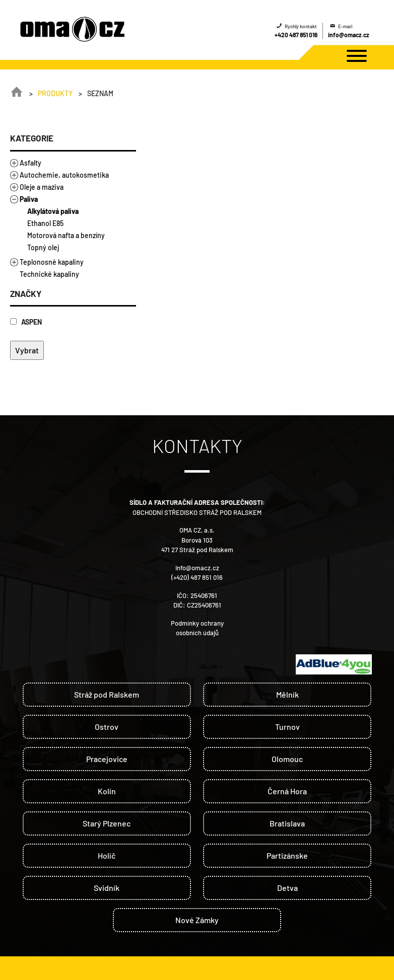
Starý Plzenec (107, 823)
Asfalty (30, 163)
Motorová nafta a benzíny (66, 235)
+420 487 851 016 (296, 35)
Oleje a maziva (42, 187)
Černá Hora (287, 791)
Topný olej (43, 247)
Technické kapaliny (49, 274)
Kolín (107, 791)
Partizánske (287, 855)
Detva (287, 888)
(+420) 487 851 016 (197, 577)
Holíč (107, 855)
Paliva (29, 199)
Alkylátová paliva (53, 211)
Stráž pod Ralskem (107, 694)
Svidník (107, 888)
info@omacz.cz (349, 35)
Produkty (55, 93)
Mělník (287, 694)
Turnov (287, 727)
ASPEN (26, 322)
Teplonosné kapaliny (52, 262)
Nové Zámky (197, 920)
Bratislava (287, 823)
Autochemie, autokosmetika (64, 175)
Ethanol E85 (45, 223)
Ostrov (107, 727)
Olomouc (287, 759)
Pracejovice (107, 759)
